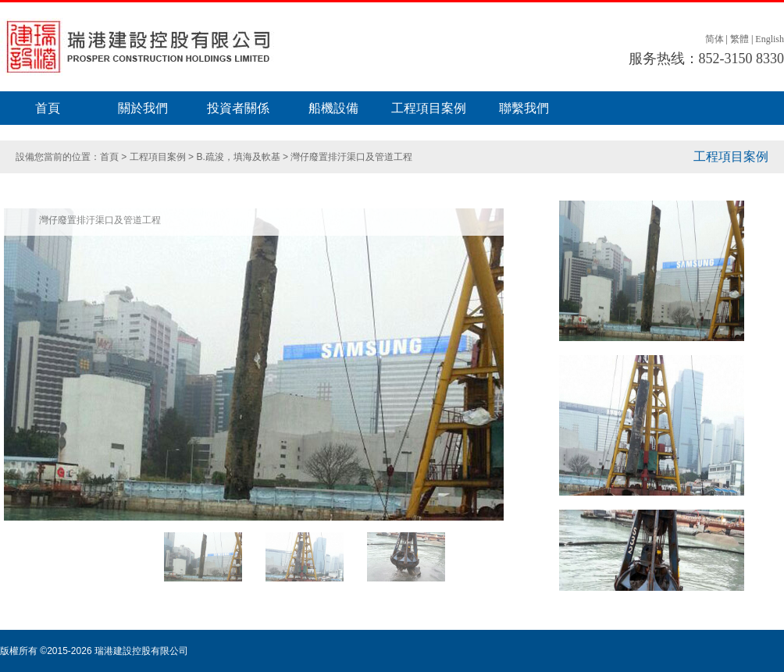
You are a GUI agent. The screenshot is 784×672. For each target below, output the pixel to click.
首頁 (48, 108)
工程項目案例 (429, 108)
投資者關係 (238, 108)
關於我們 (143, 108)
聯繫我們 (524, 108)
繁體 (739, 39)
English (770, 39)
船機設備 (333, 108)
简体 (715, 39)
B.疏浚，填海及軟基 (239, 157)
